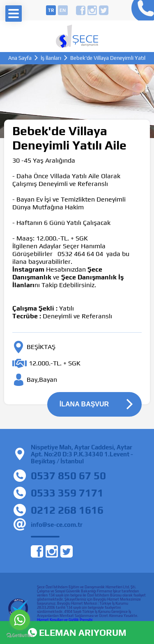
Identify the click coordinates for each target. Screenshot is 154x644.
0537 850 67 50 (68, 476)
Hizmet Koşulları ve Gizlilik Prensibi (65, 620)
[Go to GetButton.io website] (20, 636)
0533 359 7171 (67, 493)
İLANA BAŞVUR (84, 404)
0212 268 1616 (67, 510)
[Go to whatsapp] (20, 620)
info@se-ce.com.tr (57, 525)
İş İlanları (51, 58)
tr (51, 10)
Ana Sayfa (20, 58)
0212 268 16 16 (141, 10)
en (63, 10)
